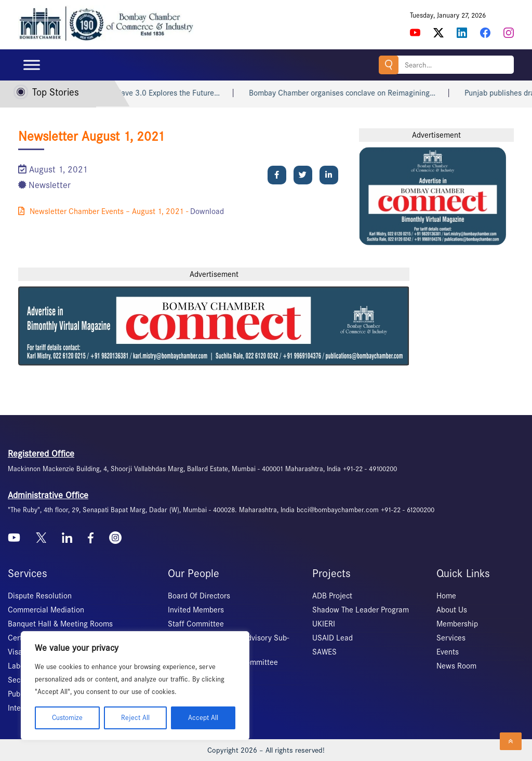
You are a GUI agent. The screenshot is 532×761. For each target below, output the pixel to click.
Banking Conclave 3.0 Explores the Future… (155, 93)
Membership (457, 624)
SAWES (324, 652)
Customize (67, 718)
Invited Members (196, 610)
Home (446, 596)
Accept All (203, 718)
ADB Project (332, 596)
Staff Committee (196, 624)
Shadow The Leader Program (361, 610)
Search (389, 65)
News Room (456, 666)
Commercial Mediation (46, 610)
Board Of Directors (199, 596)
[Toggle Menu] (32, 65)
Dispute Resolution (40, 596)
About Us (452, 610)
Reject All (135, 718)
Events (448, 652)
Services (451, 638)
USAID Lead (332, 638)
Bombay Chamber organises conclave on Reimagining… (351, 93)
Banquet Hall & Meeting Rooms (60, 624)
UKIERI (324, 624)
